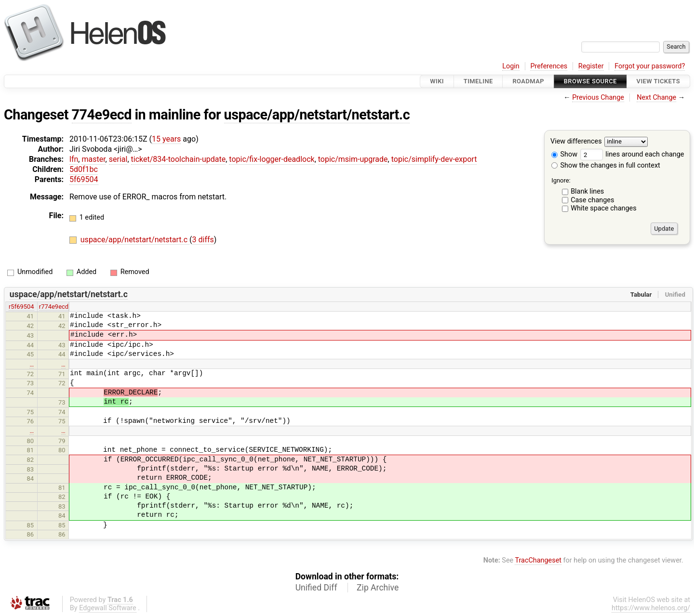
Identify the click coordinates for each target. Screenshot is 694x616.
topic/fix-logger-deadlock (272, 159)
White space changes (604, 208)
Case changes (592, 200)
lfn (74, 159)
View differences (576, 142)
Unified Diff (316, 588)
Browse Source (590, 81)
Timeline (478, 81)
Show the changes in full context (606, 165)
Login (511, 66)
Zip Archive (378, 588)
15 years (166, 139)
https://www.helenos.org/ (651, 608)
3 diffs (203, 240)
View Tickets (658, 81)
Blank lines (587, 191)
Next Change (656, 98)
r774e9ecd (54, 307)
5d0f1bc (84, 169)
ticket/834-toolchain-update (179, 159)
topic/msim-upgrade (353, 159)
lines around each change (632, 154)
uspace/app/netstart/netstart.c (317, 115)
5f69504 (84, 179)
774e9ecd (102, 115)
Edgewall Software (108, 608)
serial (118, 159)
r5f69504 (21, 307)
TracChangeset (538, 560)
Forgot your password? (650, 66)
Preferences (549, 66)
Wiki (437, 81)
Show (564, 154)
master (93, 159)
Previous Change (598, 98)
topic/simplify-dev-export (434, 159)
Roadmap (528, 81)
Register (591, 66)
